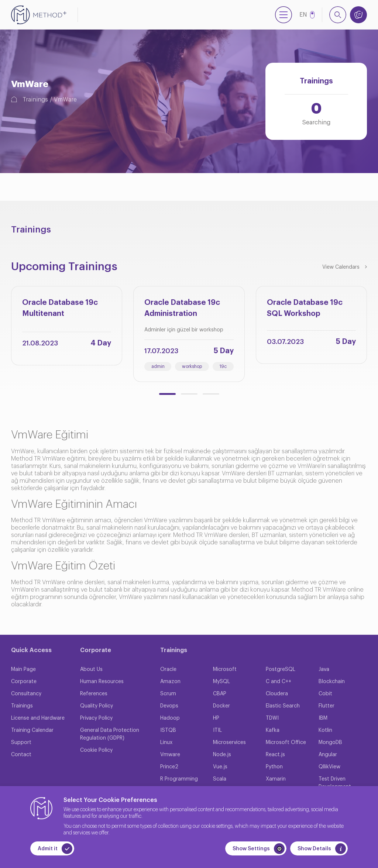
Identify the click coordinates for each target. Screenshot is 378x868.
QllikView (329, 767)
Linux (166, 743)
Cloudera (277, 694)
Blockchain (332, 682)
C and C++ (279, 682)
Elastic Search (283, 706)
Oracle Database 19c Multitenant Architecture (60, 310)
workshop (192, 366)
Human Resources (102, 682)
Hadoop (170, 718)
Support (21, 743)
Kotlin (325, 730)
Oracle (168, 669)
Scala (220, 779)
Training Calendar (32, 730)
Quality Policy (97, 706)
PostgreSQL (281, 669)
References (94, 694)
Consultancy (26, 694)
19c (223, 366)
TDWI (272, 718)
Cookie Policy (96, 750)
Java (324, 669)
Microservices (229, 743)
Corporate (24, 682)
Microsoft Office (286, 743)
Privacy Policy (96, 718)
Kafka (273, 730)
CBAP (220, 694)
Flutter (327, 706)
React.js (275, 755)
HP (216, 718)
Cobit (325, 694)
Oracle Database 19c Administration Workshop (182, 310)
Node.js (222, 755)
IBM (323, 718)
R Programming (179, 779)
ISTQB (168, 730)
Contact (21, 755)
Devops (169, 706)
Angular (328, 755)
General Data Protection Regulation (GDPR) (110, 734)
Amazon (170, 682)
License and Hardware (38, 718)
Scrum (168, 694)
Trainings (35, 100)
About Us (91, 669)
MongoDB (330, 743)
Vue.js (220, 767)
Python (274, 767)
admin (158, 366)
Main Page (23, 669)
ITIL (217, 730)
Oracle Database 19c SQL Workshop (305, 308)
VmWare (65, 100)
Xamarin (276, 779)
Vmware (170, 755)
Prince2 (169, 767)
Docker (221, 706)
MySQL (221, 682)
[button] (167, 394)
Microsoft (225, 669)
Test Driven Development (335, 783)
